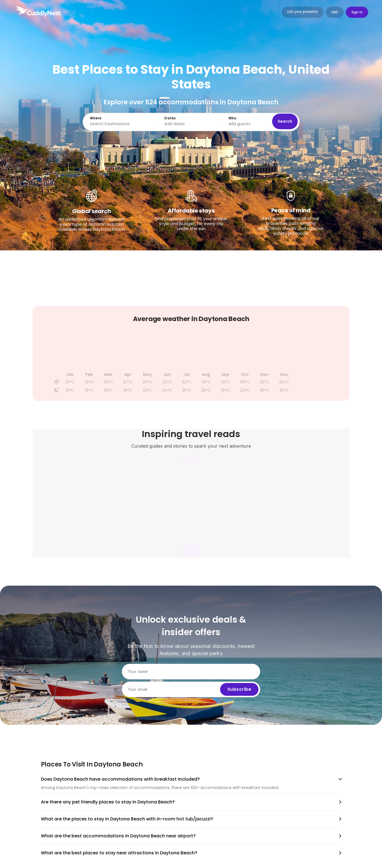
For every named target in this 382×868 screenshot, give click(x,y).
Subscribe (239, 689)
